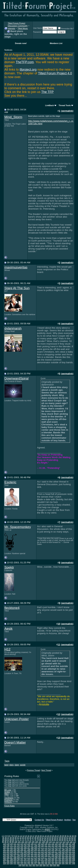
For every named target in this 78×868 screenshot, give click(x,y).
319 (46, 861)
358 (51, 865)
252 (32, 855)
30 (65, 836)
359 (55, 865)
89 (62, 840)
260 (60, 855)
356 (44, 865)
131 (49, 844)
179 (70, 848)
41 (18, 838)
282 (63, 857)
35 (3, 838)
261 (63, 855)
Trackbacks (9, 798)
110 (50, 842)
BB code (8, 790)
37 (8, 838)
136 (67, 844)
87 (58, 840)
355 (41, 865)
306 (73, 859)
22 (46, 836)
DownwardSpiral (16, 378)
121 (15, 844)
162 (11, 848)
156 (63, 846)
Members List (56, 43)
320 (49, 861)
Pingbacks (9, 800)
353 (34, 865)
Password (37, 32)
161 (8, 848)
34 (75, 836)
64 (75, 838)
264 (73, 855)
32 (70, 836)
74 (25, 840)
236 (49, 854)
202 (5, 852)
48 (35, 838)
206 (18, 852)
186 (22, 850)
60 (65, 838)
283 (67, 857)
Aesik (9, 629)
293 (29, 859)
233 (39, 854)
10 (16, 836)
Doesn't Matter (15, 742)
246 (11, 855)
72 (20, 840)
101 (19, 842)
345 (63, 863)
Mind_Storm (13, 117)
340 (46, 863)
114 (64, 842)
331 (15, 863)
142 (15, 846)
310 (15, 861)
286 (5, 859)
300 (53, 859)
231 (32, 854)
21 (43, 836)
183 (11, 850)
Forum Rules (9, 806)
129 (42, 844)
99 (13, 842)
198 (63, 850)
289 (15, 859)
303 (63, 859)
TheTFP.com (25, 62)
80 (40, 840)
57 (58, 838)
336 (32, 863)
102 (23, 842)
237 (53, 854)
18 (36, 836)
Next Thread (46, 770)
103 (26, 842)
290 (18, 859)
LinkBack (50, 105)
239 (60, 854)
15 (28, 836)
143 (18, 846)
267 (11, 857)
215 (49, 852)
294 (32, 859)
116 (71, 842)
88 (60, 840)
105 (33, 842)
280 (56, 857)
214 (46, 852)
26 (56, 836)
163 (15, 848)
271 (25, 857)
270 (22, 857)
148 (36, 846)
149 (39, 846)
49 (38, 838)
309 (11, 861)
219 (63, 852)
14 (26, 836)
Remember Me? (66, 29)
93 (72, 840)
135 (63, 844)
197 (60, 850)
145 (25, 846)
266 (8, 857)
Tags (7, 761)
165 (22, 848)
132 (53, 844)
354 (37, 865)
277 (46, 857)
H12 (7, 649)
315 (32, 861)
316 (36, 861)
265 (5, 857)
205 (15, 852)
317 (39, 861)
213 (42, 852)
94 (75, 840)
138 (73, 844)
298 (46, 859)
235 (46, 854)
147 (32, 846)
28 (60, 836)
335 (29, 863)
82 (45, 840)
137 (70, 844)
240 (63, 854)
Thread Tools (65, 105)
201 (73, 850)
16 (31, 836)
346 (67, 863)
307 (5, 861)
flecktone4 (12, 608)
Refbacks (8, 802)
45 (28, 838)
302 (60, 859)
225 (11, 854)
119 (8, 844)
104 (30, 842)
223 (5, 854)
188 (29, 850)
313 (25, 861)
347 (70, 863)
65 (3, 840)
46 (30, 838)
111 (54, 842)
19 (38, 836)
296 (39, 859)
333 (22, 863)
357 (48, 865)
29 (63, 836)
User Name (38, 28)
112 (57, 842)
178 (67, 848)
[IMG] (7, 794)
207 (22, 852)
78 (35, 840)
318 (42, 861)
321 (53, 861)
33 (73, 836)
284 (70, 857)
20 (41, 836)
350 (23, 865)
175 (56, 848)
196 (56, 850)
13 (23, 836)
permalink (67, 111)
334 (25, 863)
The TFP (48, 92)
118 (5, 844)
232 (36, 854)
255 (42, 855)
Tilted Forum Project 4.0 (55, 73)
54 (50, 838)
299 (49, 859)
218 (60, 852)
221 (70, 852)
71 (18, 840)
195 (53, 850)
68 (11, 840)
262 (67, 855)
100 (16, 842)
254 (39, 855)
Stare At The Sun (17, 288)
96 (5, 842)
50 (40, 838)
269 (18, 857)
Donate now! (21, 43)
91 (67, 840)
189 (32, 850)
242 (70, 854)
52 (45, 838)
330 (11, 863)
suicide (23, 765)
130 (46, 844)
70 (16, 840)
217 (56, 852)
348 (73, 863)
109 (47, 842)
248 (18, 855)
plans (12, 765)
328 (5, 863)
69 (13, 840)
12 (21, 836)
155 (60, 846)
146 (29, 846)
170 (39, 848)
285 (73, 857)
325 (67, 861)
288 (11, 859)
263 (70, 855)
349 (20, 865)
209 (29, 852)
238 (56, 854)
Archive (68, 820)
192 (42, 850)
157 (67, 846)
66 (6, 840)
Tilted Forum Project (54, 820)
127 (36, 844)
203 (8, 852)
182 (8, 850)
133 (56, 844)
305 (70, 859)
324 (63, 861)
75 (28, 840)
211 (36, 852)
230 (29, 854)
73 (23, 840)
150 (42, 846)
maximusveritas (16, 267)
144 (22, 846)
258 (53, 855)
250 (25, 855)
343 (56, 863)
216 (53, 852)
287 (8, 859)
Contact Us (39, 820)
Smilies (7, 792)
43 (23, 838)
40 (16, 838)
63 (72, 838)
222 (73, 852)
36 (6, 838)
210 (32, 852)
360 (58, 865)
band (6, 765)
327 (73, 861)
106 (37, 842)
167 (29, 848)
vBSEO (47, 829)
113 (61, 842)
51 (43, 838)
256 (46, 855)
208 (25, 852)
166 (25, 848)
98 (10, 842)
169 (36, 848)
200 (70, 850)
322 (56, 861)
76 (30, 840)
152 (49, 846)
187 (25, 850)
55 (53, 838)
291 (22, 859)
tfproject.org (28, 70)
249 (22, 855)
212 (39, 852)
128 (39, 844)
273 (32, 857)
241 (67, 854)
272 (29, 857)
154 (56, 846)
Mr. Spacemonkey (18, 527)
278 (49, 857)
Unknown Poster (17, 719)
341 (49, 863)
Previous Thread (33, 770)
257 (49, 855)
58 (60, 838)
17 (33, 836)
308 (8, 861)
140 (8, 846)
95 (3, 842)
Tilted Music (23, 28)
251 (29, 855)
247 (15, 855)
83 (48, 840)
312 (22, 861)
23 (48, 836)
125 (29, 844)
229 (25, 854)
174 (53, 848)
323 (60, 861)
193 (46, 850)
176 (60, 848)
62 (70, 838)
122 (18, 844)
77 (33, 840)
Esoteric (10, 482)
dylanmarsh (13, 328)
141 (11, 846)
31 (68, 836)
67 (8, 840)
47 (33, 838)
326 (70, 861)
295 (36, 859)
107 (40, 842)
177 (63, 848)
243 (73, 854)
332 (18, 863)
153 (53, 846)
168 (32, 848)
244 (5, 855)
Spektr (9, 567)
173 (49, 848)
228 (22, 854)
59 (62, 838)
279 (53, 857)
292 (25, 859)
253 (36, 855)
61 (67, 838)
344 (60, 863)
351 (27, 865)
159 (73, 846)
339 (42, 863)
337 (36, 863)
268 (15, 857)
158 (70, 846)
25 (53, 836)
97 (8, 842)
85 (53, 840)
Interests (12, 28)
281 (60, 857)
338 (39, 863)
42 (20, 838)
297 (42, 859)
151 (46, 846)
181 (5, 850)
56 (55, 838)
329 (8, 863)
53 (48, 838)
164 (18, 848)
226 (15, 854)
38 (11, 838)
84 (50, 840)
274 (36, 857)
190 (36, 850)
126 (32, 844)
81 (43, 840)
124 (25, 844)
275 (39, 857)
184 (15, 850)
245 (8, 855)
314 (29, 861)
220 (67, 852)
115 (68, 842)
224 (8, 854)
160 (5, 848)
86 (55, 840)
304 (67, 859)
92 (70, 840)
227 (18, 854)
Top (74, 820)
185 (18, 850)
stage (17, 765)
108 (44, 842)
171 (42, 848)
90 (65, 840)
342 (53, 863)
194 (49, 850)
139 (5, 846)
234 (42, 854)
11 (19, 836)
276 (42, 857)
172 (46, 848)
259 (56, 855)
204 (11, 852)
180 (73, 848)
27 (58, 836)
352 (30, 865)
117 (75, 842)
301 (56, 859)
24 (51, 836)
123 (22, 844)
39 (13, 838)
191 (39, 850)
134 (60, 844)
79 (38, 840)
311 (18, 861)
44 (25, 838)
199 (67, 850)
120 (11, 844)
